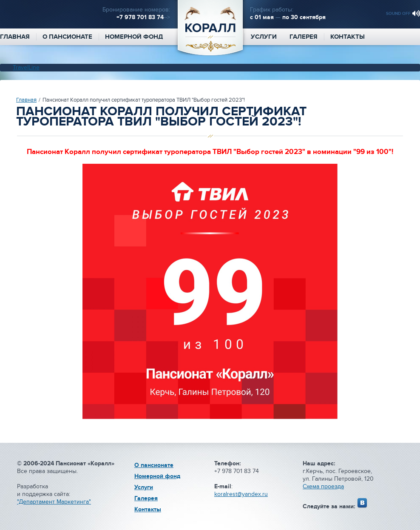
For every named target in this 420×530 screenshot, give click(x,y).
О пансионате (67, 37)
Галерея (304, 37)
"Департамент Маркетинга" (54, 502)
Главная (26, 100)
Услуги (264, 37)
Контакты (348, 37)
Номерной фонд (134, 37)
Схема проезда (323, 486)
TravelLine (26, 67)
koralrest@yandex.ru (241, 494)
